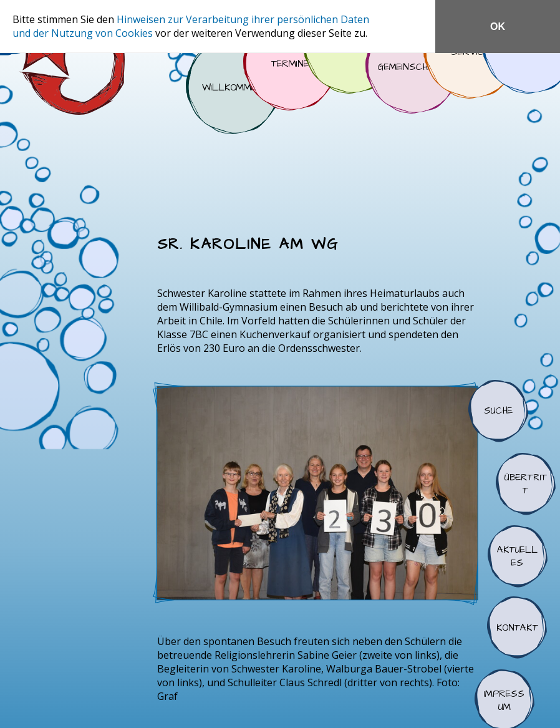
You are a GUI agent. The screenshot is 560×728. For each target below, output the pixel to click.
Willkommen (233, 87)
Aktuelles (518, 556)
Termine (290, 64)
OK (498, 27)
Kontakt (517, 628)
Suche (498, 411)
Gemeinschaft (412, 67)
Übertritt (526, 484)
